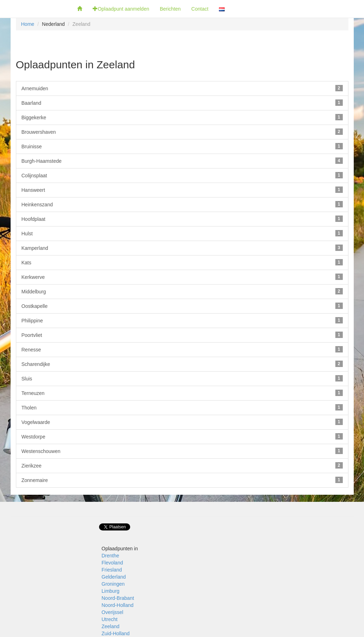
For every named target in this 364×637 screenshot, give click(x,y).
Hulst (182, 233)
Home (28, 24)
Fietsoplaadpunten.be (36, 9)
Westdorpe (182, 436)
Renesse (182, 349)
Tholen (182, 407)
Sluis (182, 378)
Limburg (111, 591)
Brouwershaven (182, 132)
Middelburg (182, 291)
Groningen (113, 584)
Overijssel (112, 612)
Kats (182, 262)
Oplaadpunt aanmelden (121, 9)
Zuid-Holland (115, 633)
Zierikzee (182, 465)
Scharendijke (182, 364)
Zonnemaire (182, 480)
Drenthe (110, 556)
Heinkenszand (182, 204)
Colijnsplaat (182, 175)
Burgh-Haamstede (182, 161)
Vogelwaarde (182, 422)
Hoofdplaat (182, 219)
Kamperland (182, 248)
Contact (200, 9)
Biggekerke (182, 117)
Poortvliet (182, 335)
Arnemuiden (182, 88)
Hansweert (182, 190)
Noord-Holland (117, 605)
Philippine (182, 320)
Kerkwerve (182, 277)
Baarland (182, 103)
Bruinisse (182, 146)
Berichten (170, 9)
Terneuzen (182, 393)
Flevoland (112, 563)
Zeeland (111, 626)
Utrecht (109, 619)
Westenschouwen (182, 451)
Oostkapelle (182, 306)
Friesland (112, 570)
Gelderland (114, 577)
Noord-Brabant (118, 598)
